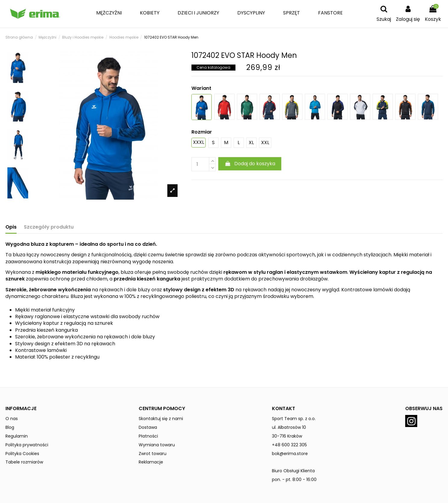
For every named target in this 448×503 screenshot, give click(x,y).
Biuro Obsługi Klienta (293, 471)
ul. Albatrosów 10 (289, 427)
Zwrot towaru (153, 454)
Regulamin (17, 436)
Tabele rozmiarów (24, 462)
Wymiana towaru (157, 445)
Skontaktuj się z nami (161, 419)
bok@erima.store (290, 454)
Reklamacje (151, 462)
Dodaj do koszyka (250, 164)
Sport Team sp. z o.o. (294, 419)
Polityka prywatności (27, 445)
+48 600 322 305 (289, 445)
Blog (10, 427)
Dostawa (148, 427)
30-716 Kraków (287, 436)
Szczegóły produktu (49, 227)
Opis (11, 227)
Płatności (148, 436)
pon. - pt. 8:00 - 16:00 (294, 479)
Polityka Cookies (22, 454)
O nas (12, 419)
